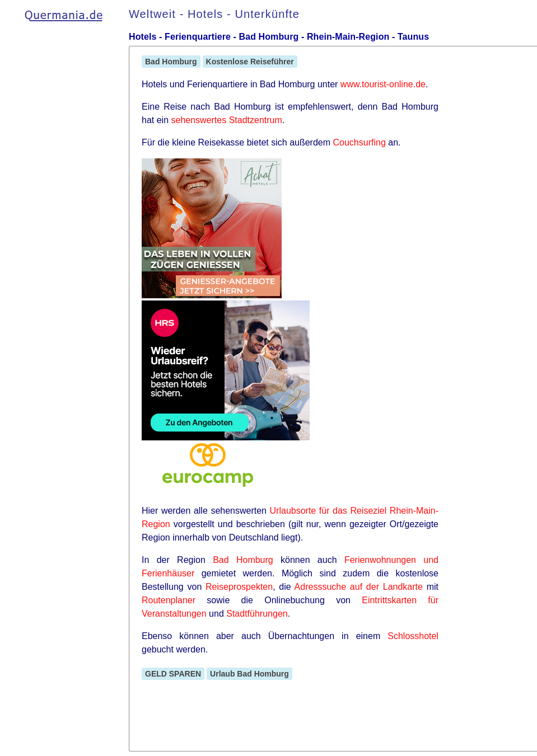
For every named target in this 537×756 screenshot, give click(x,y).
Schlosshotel (413, 636)
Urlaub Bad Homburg (249, 674)
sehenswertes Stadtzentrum (226, 120)
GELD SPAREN (173, 674)
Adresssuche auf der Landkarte (359, 587)
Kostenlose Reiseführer (250, 62)
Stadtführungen (257, 614)
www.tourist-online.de (383, 84)
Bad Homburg (171, 62)
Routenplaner (169, 600)
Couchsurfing (359, 142)
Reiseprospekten (239, 587)
